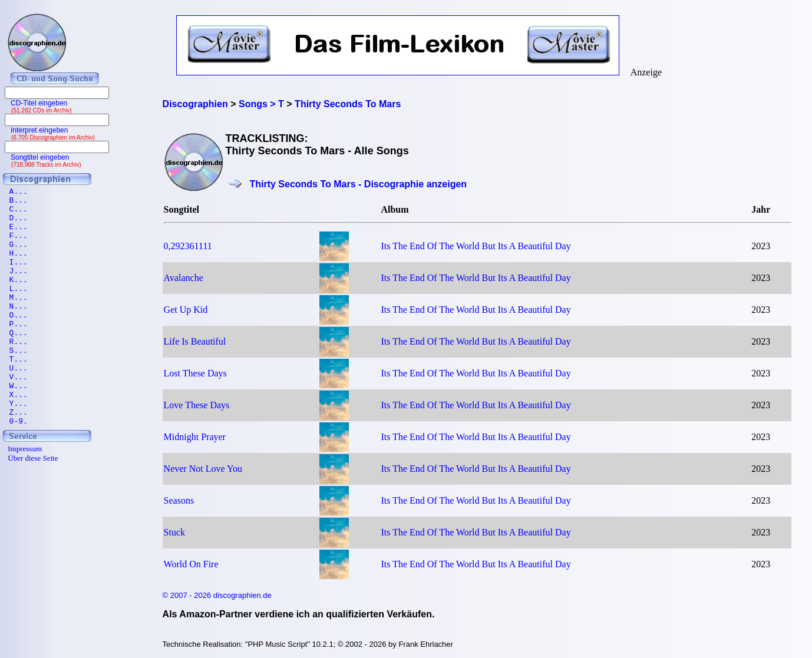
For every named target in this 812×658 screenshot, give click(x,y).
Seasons (179, 500)
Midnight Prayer (195, 437)
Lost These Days (195, 373)
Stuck (174, 532)
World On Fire (191, 564)
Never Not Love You (203, 469)
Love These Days (197, 405)
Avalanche (184, 278)
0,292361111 (188, 246)
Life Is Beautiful (195, 341)
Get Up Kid (186, 310)
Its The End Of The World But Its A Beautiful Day (476, 246)
